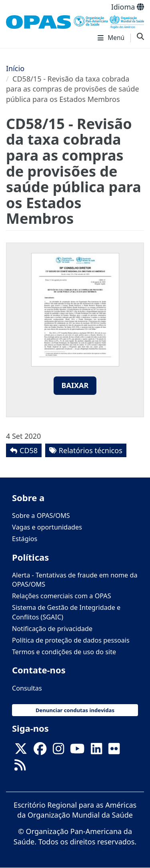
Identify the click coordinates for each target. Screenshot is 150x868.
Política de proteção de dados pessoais (71, 640)
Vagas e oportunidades (47, 527)
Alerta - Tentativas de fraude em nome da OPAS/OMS (75, 580)
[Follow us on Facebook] (40, 751)
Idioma (128, 7)
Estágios (25, 539)
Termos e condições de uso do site (64, 652)
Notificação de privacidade (52, 629)
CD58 (29, 450)
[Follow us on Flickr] (114, 751)
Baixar (75, 385)
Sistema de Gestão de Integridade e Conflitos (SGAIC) (66, 612)
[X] (21, 751)
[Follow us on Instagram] (58, 751)
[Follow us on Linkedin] (96, 751)
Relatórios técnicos (91, 450)
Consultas (27, 688)
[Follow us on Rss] (20, 767)
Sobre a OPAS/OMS (41, 516)
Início (15, 68)
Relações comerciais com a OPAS (62, 596)
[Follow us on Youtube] (77, 751)
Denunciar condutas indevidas (75, 710)
